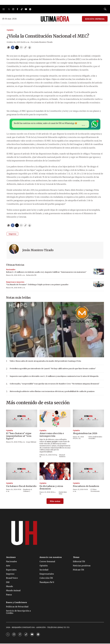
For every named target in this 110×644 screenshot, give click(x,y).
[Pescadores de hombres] (88, 472)
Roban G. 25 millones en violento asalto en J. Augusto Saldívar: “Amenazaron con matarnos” (46, 273)
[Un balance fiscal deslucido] (22, 472)
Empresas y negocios (15, 283)
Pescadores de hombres (86, 487)
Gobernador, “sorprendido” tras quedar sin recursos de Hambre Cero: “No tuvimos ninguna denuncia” (55, 384)
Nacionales (11, 270)
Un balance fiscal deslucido (21, 487)
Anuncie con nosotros (51, 558)
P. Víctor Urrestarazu (95, 491)
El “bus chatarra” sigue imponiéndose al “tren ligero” (19, 437)
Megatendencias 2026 (85, 434)
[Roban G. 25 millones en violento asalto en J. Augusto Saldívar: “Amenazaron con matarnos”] (99, 272)
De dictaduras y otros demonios (51, 488)
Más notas (55, 502)
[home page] (55, 19)
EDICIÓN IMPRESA (95, 19)
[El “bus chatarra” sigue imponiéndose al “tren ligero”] (22, 419)
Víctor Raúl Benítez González (95, 438)
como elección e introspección (52, 435)
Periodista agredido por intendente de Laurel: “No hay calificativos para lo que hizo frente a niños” (53, 369)
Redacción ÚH (31, 276)
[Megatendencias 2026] (88, 419)
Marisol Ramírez (62, 456)
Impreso (12, 235)
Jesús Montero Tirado (38, 251)
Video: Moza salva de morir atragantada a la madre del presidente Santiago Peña (45, 362)
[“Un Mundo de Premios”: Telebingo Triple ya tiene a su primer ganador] (99, 285)
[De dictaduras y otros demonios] (55, 472)
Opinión (10, 30)
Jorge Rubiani (31, 442)
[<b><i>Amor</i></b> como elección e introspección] (55, 419)
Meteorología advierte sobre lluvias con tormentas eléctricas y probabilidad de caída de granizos (52, 392)
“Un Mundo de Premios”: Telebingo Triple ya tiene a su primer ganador (37, 285)
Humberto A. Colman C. (28, 491)
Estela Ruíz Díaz (63, 493)
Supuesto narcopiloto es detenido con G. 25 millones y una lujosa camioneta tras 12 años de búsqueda (54, 377)
